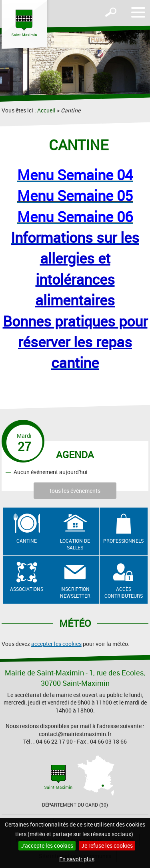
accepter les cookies (56, 644)
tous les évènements (75, 491)
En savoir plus (77, 859)
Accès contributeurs (124, 592)
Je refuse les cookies (107, 845)
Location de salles (75, 544)
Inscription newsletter (75, 592)
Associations (27, 589)
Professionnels (123, 541)
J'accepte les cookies (47, 845)
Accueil (46, 110)
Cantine (27, 541)
